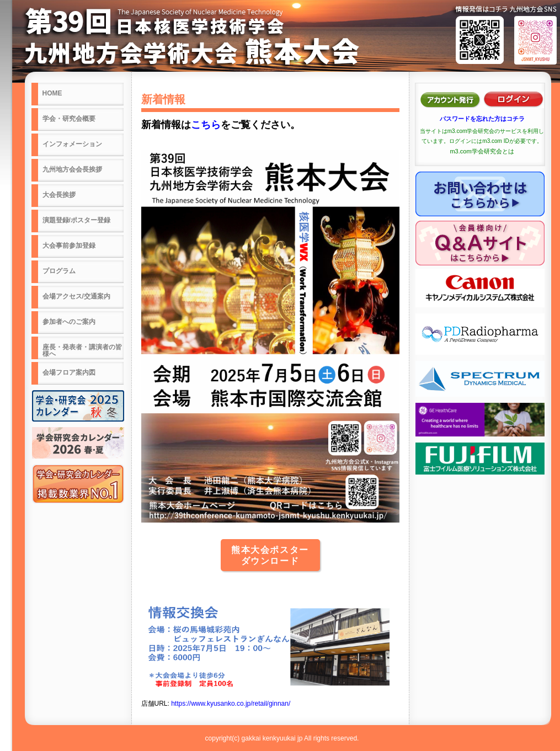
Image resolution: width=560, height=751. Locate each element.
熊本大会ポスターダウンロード (270, 555)
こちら (206, 125)
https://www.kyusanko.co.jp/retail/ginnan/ (231, 704)
